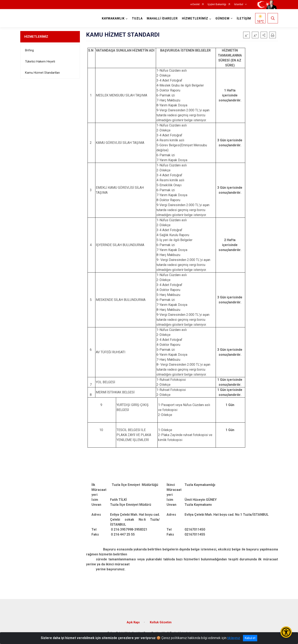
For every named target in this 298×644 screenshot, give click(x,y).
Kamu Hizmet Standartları (42, 73)
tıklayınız (234, 638)
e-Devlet (195, 4)
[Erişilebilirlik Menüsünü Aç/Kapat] (286, 632)
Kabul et (250, 638)
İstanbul (239, 4)
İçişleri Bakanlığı (217, 4)
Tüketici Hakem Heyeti (40, 61)
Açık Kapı (133, 622)
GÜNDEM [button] (222, 19)
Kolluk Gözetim (161, 622)
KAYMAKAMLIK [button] (113, 19)
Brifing (29, 50)
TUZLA (137, 19)
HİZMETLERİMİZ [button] (195, 19)
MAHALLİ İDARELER (162, 19)
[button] (264, 35)
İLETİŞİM (244, 19)
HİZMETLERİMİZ (36, 37)
